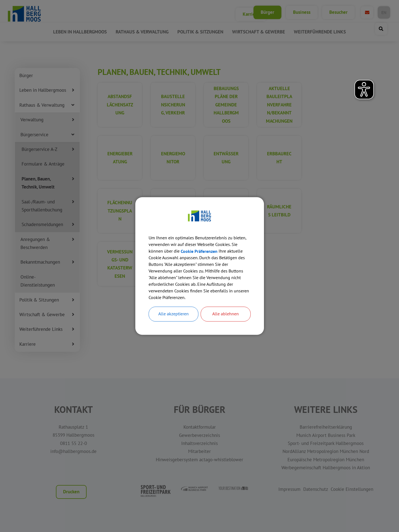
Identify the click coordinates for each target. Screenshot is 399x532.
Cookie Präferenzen (199, 251)
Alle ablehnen (226, 314)
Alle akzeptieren (173, 314)
